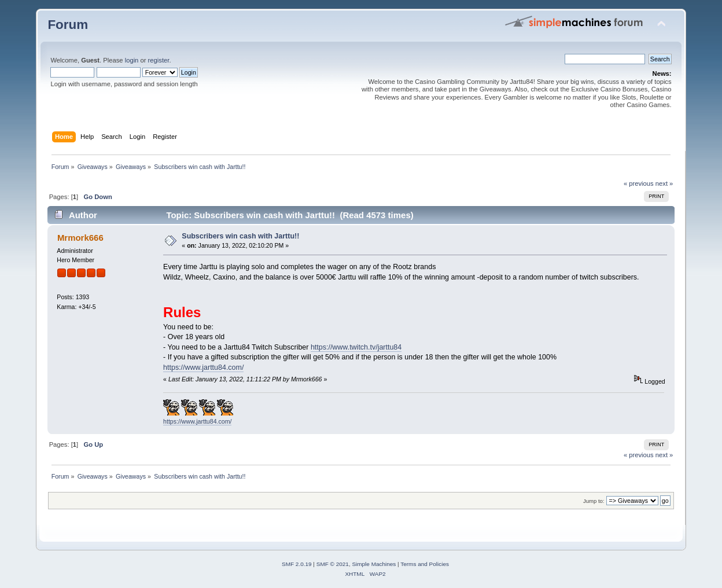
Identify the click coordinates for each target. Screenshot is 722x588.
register (159, 60)
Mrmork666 (80, 238)
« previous (639, 183)
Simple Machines (374, 564)
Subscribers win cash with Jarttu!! (240, 236)
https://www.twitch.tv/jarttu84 (356, 347)
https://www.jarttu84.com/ (203, 367)
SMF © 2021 (333, 564)
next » (664, 183)
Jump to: (594, 501)
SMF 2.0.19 (297, 564)
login (132, 60)
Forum (68, 25)
